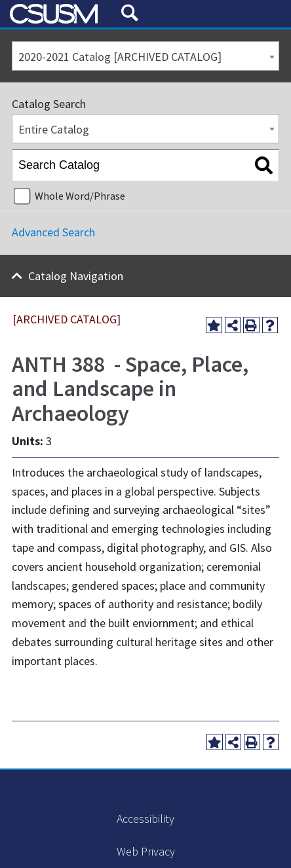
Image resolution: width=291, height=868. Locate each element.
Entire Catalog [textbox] (54, 129)
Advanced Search (53, 232)
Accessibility (145, 819)
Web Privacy (146, 851)
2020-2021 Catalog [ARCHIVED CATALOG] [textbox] (120, 57)
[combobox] (145, 56)
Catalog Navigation (76, 276)
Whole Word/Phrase (80, 196)
